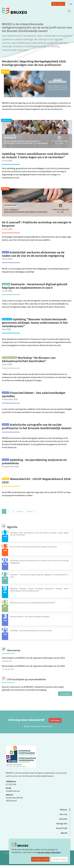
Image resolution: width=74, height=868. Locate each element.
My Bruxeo (59, 4)
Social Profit (62, 828)
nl (71, 4)
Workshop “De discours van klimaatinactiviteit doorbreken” (29, 359)
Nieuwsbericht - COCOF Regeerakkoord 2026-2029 (37, 481)
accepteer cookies (40, 859)
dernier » (31, 511)
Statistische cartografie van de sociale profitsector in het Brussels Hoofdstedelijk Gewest (37, 426)
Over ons (63, 814)
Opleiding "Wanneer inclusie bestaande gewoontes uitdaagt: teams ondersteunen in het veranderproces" (35, 323)
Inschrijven (65, 694)
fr (69, 4)
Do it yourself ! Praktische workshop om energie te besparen (37, 224)
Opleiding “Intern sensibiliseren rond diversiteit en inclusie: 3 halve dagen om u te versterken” (35, 155)
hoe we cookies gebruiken (49, 852)
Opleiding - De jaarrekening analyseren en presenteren (34, 461)
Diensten (63, 819)
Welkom (64, 810)
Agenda (64, 833)
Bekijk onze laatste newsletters (38, 726)
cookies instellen (59, 859)
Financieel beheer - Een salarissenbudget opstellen (34, 394)
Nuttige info (62, 824)
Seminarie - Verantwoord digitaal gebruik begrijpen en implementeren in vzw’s (35, 286)
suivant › (20, 511)
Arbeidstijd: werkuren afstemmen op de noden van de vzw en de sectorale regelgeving (33, 254)
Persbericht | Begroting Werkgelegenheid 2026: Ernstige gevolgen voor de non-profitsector (34, 63)
